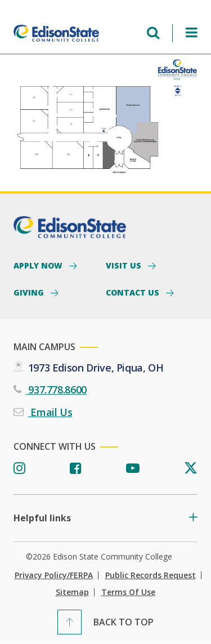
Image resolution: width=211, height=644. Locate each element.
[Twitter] (191, 469)
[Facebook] (76, 469)
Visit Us (125, 265)
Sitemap (72, 592)
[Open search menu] (153, 33)
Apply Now (39, 265)
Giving (30, 292)
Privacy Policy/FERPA (54, 575)
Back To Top (124, 622)
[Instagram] (19, 469)
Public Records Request (151, 575)
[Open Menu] (192, 33)
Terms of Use (128, 592)
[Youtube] (133, 469)
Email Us (50, 412)
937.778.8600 (56, 390)
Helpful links (42, 518)
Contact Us (134, 292)
